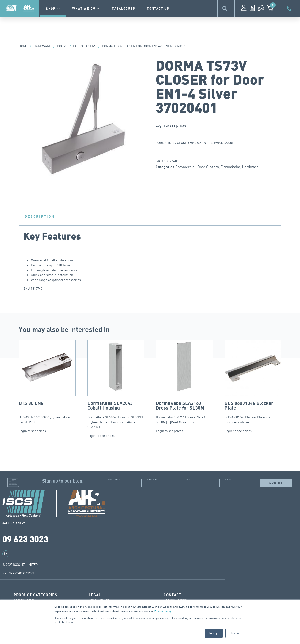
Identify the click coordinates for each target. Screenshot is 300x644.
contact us (158, 9)
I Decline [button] (235, 633)
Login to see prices (171, 125)
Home (23, 46)
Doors (62, 46)
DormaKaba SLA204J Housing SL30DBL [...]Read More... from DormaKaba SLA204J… (116, 384)
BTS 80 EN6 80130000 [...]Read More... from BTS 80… (47, 382)
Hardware (42, 46)
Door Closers (85, 46)
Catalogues (124, 9)
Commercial (185, 167)
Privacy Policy (163, 611)
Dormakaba (230, 167)
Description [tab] (40, 216)
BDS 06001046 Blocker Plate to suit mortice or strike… (253, 382)
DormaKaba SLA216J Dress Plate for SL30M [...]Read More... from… (184, 382)
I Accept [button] (214, 633)
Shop (53, 9)
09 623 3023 (25, 539)
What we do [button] (86, 9)
